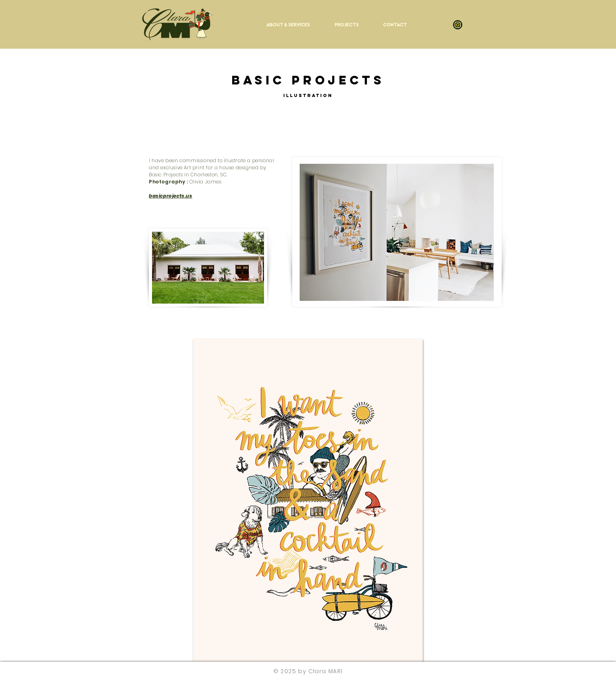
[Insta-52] (458, 25)
